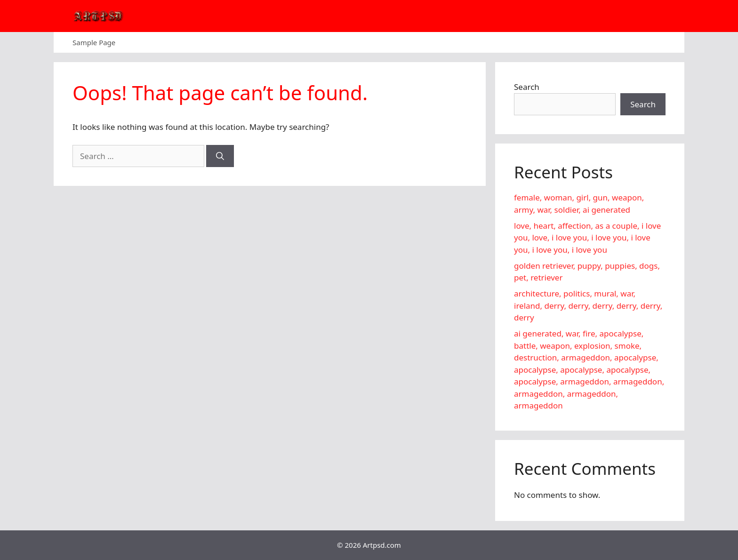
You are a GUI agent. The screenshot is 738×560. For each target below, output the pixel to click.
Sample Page (94, 42)
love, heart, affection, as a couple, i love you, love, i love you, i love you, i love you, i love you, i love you (587, 238)
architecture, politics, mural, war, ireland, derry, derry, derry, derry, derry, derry (588, 305)
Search (527, 87)
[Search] (220, 156)
